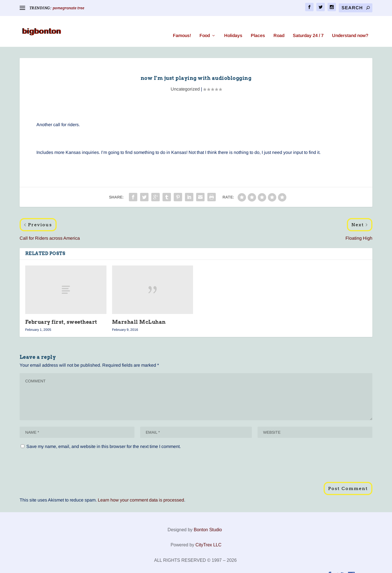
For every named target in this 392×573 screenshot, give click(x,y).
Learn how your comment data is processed (141, 492)
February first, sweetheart (61, 314)
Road (279, 27)
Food (205, 27)
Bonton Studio (208, 521)
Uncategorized (185, 81)
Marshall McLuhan (139, 314)
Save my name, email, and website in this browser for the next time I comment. (104, 438)
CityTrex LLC (209, 536)
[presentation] (62, 460)
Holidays (233, 27)
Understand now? (350, 27)
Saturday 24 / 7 (308, 27)
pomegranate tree (69, 8)
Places (258, 27)
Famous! (182, 27)
